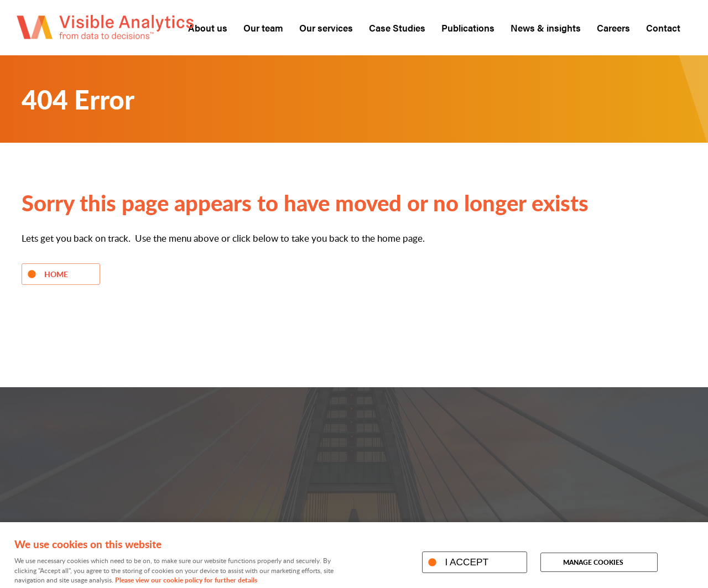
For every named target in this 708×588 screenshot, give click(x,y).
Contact (663, 28)
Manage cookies (593, 562)
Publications (468, 28)
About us (208, 28)
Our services (326, 28)
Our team (263, 28)
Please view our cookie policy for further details (186, 580)
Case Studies (397, 28)
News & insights (546, 28)
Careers (613, 28)
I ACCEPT (467, 562)
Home (56, 274)
